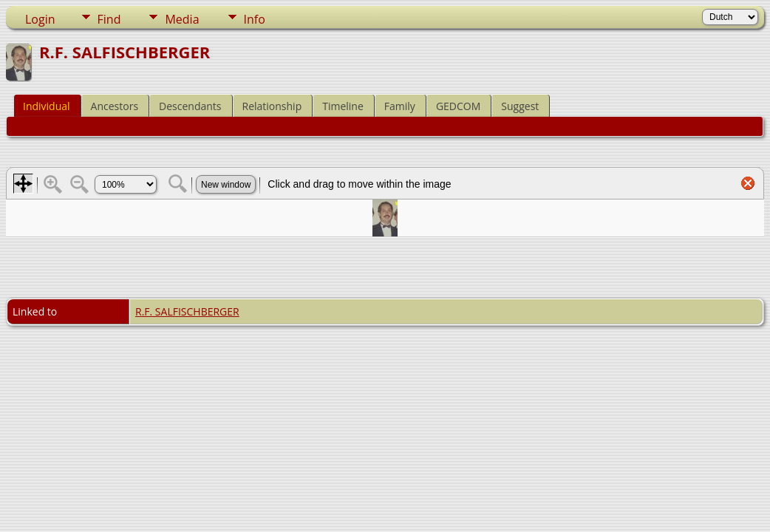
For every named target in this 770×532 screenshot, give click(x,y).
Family (400, 106)
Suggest (520, 106)
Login (40, 19)
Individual (47, 106)
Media (182, 19)
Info (255, 19)
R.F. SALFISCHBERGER (187, 311)
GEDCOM (458, 106)
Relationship (272, 106)
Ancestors (115, 106)
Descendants (190, 106)
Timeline (343, 106)
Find (109, 19)
